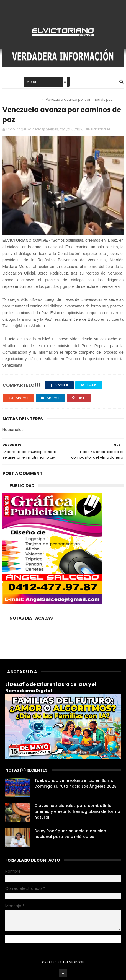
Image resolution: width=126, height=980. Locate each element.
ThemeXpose (73, 962)
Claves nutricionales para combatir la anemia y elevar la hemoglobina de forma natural (77, 811)
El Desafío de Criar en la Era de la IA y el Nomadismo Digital (51, 687)
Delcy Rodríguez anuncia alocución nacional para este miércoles (70, 834)
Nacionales (29, 99)
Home (7, 82)
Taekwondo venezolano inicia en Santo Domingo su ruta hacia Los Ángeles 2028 (75, 783)
